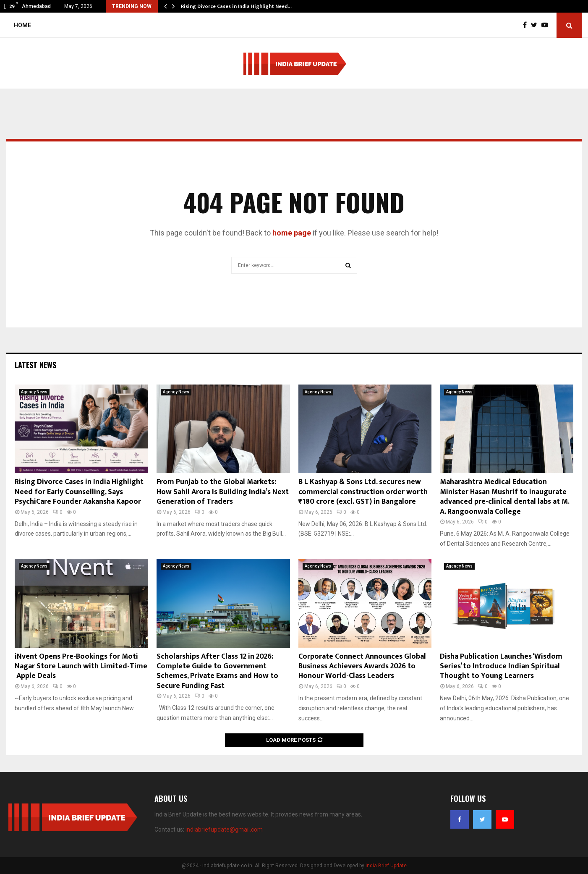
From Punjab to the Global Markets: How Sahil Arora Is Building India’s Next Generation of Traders (223, 492)
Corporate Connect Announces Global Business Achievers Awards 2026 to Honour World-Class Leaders (362, 666)
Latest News (35, 365)
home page (292, 233)
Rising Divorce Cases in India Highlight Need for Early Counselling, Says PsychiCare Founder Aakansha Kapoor (79, 492)
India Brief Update (386, 866)
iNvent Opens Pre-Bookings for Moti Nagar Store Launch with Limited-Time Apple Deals (81, 666)
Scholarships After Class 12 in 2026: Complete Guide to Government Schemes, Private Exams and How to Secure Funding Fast (217, 671)
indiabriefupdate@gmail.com (224, 830)
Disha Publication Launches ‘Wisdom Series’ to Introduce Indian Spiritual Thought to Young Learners (501, 666)
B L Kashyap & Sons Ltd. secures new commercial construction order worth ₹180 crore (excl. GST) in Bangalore (363, 492)
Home (22, 25)
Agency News (34, 392)
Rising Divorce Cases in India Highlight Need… (236, 6)
